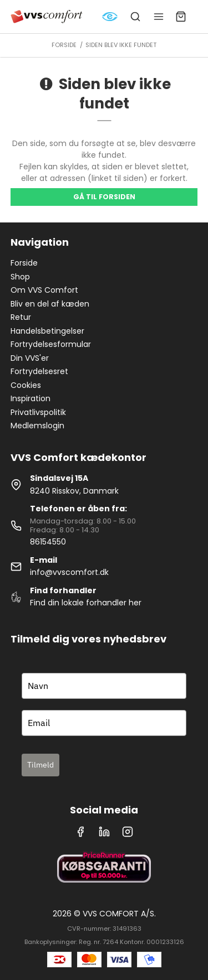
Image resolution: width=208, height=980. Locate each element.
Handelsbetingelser (47, 331)
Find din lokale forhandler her (86, 603)
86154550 (48, 542)
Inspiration (31, 398)
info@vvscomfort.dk (69, 572)
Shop (20, 277)
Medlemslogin (37, 426)
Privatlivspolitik (38, 412)
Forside (24, 263)
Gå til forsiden (104, 197)
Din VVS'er (30, 358)
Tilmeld (40, 765)
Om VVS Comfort (44, 290)
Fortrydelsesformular (51, 344)
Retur (21, 317)
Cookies (26, 385)
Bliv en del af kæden (50, 304)
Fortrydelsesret (39, 371)
